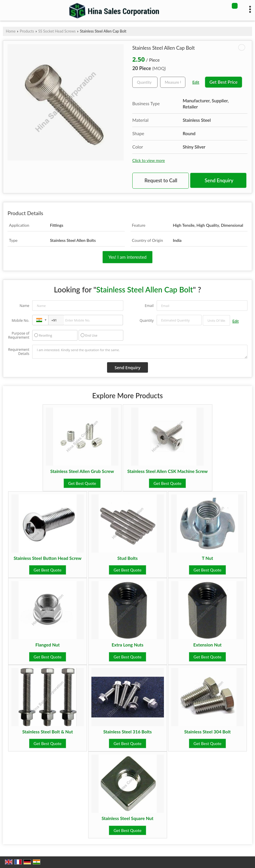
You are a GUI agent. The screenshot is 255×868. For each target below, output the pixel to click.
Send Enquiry (219, 180)
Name (24, 306)
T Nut (208, 558)
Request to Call (161, 180)
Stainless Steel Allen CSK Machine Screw (168, 471)
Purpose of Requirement (19, 335)
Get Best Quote (82, 483)
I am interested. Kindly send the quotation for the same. (140, 352)
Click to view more (149, 160)
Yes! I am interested (127, 257)
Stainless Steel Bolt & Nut (48, 732)
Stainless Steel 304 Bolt (207, 732)
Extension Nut (207, 645)
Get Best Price (224, 82)
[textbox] (173, 82)
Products (27, 31)
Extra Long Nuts (128, 645)
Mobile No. (20, 320)
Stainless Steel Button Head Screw (48, 558)
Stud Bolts (127, 558)
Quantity (147, 320)
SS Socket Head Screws (57, 31)
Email (149, 306)
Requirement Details (19, 352)
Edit (196, 82)
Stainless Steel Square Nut (127, 818)
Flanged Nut (48, 645)
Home (11, 31)
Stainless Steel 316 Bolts (127, 732)
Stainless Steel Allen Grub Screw (82, 471)
